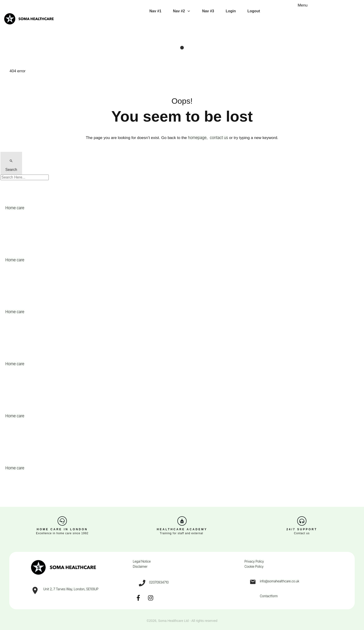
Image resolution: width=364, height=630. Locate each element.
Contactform (269, 596)
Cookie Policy (254, 566)
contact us (219, 138)
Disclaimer (140, 566)
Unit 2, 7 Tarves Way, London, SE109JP (71, 589)
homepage (197, 138)
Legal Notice (142, 561)
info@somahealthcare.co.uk (279, 581)
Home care (15, 208)
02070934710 (159, 582)
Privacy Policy (254, 561)
